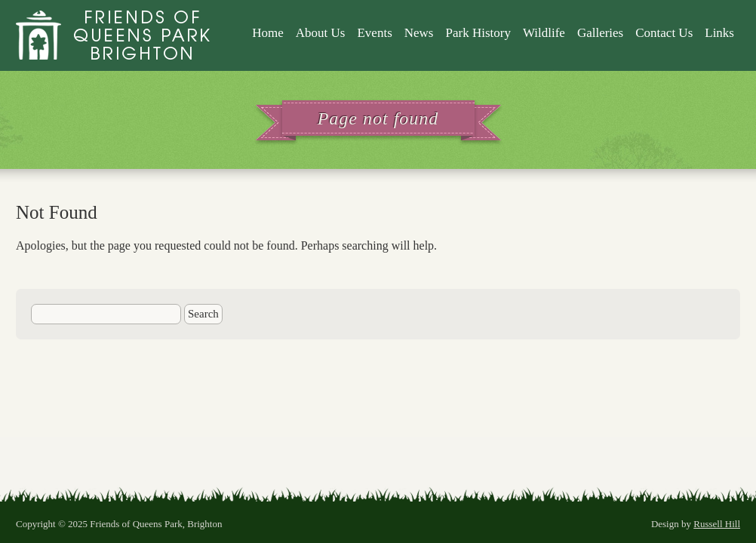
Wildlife (544, 33)
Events (374, 33)
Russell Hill (717, 524)
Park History (478, 33)
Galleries (600, 33)
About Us (321, 33)
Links (719, 33)
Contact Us (664, 33)
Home (268, 33)
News (419, 33)
